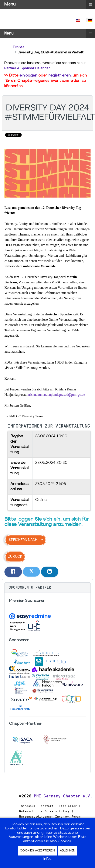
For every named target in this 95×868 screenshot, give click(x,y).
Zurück (15, 557)
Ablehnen (68, 851)
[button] (47, 588)
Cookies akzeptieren (37, 851)
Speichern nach (23, 540)
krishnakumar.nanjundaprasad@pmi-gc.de (56, 395)
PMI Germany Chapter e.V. (63, 796)
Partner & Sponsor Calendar (27, 68)
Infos (47, 859)
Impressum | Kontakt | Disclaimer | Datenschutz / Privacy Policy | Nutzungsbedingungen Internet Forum (50, 811)
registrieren (60, 76)
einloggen (28, 76)
